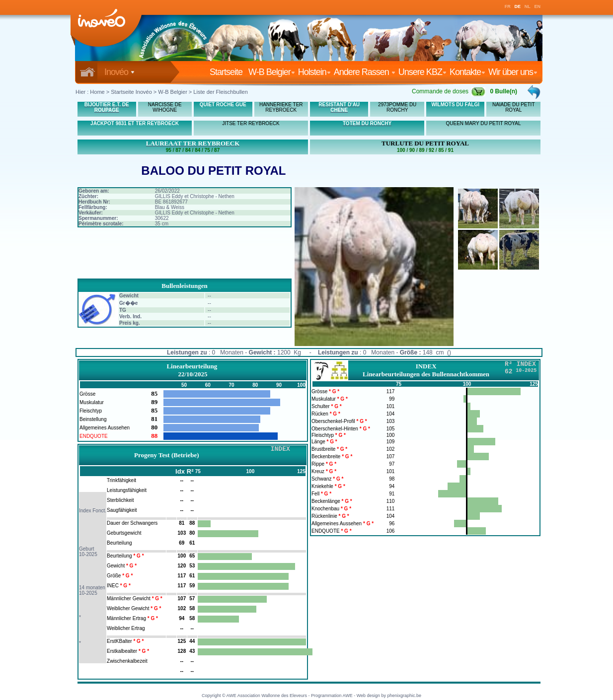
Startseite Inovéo (131, 92)
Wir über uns (513, 72)
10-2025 (88, 554)
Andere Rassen (365, 72)
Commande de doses (449, 91)
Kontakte (467, 72)
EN (538, 6)
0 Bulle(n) (503, 91)
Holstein (314, 72)
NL (528, 6)
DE (518, 6)
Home (97, 92)
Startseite (228, 72)
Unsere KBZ (422, 72)
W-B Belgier (272, 72)
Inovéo (119, 72)
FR (508, 6)
